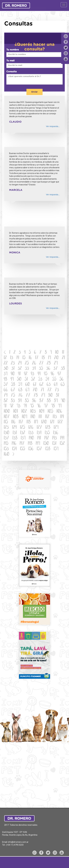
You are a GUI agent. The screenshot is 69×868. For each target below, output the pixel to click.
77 (28, 396)
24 (20, 363)
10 (57, 353)
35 (41, 369)
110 (33, 417)
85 (27, 401)
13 (12, 358)
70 (35, 390)
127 (39, 428)
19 (49, 358)
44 (39, 374)
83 (13, 401)
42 (26, 374)
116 (13, 422)
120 (44, 422)
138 (15, 438)
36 (48, 369)
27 (41, 363)
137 (6, 438)
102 (24, 412)
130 (7, 433)
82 (6, 401)
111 (40, 417)
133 (31, 433)
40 (13, 374)
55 (54, 380)
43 (32, 374)
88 (49, 401)
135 (47, 433)
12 (5, 358)
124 (14, 428)
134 (39, 433)
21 (63, 358)
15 (24, 358)
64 (56, 385)
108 (16, 417)
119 (36, 422)
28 (49, 363)
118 (29, 422)
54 (47, 380)
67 (13, 390)
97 (46, 406)
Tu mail (10, 61)
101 (16, 412)
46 (52, 374)
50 (19, 380)
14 (18, 358)
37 (56, 369)
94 (25, 406)
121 (52, 422)
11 (63, 353)
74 (6, 396)
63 (49, 385)
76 (20, 396)
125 (22, 428)
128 (48, 428)
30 (6, 369)
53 (40, 380)
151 (54, 444)
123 (6, 428)
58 (13, 385)
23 (13, 363)
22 (6, 363)
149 (38, 444)
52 (33, 380)
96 (39, 406)
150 (46, 444)
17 (37, 358)
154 (14, 449)
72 (49, 390)
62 (41, 385)
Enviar (34, 92)
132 (23, 433)
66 (6, 390)
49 (12, 380)
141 (39, 438)
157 (39, 449)
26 (34, 363)
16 (30, 358)
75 (13, 396)
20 (56, 358)
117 (21, 422)
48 (5, 380)
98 (53, 406)
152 (62, 444)
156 (31, 449)
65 (63, 385)
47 (59, 374)
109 (24, 417)
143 (55, 438)
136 (56, 433)
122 (60, 422)
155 (22, 449)
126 (31, 428)
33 (27, 369)
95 (32, 406)
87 (41, 401)
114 (62, 417)
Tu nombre (13, 50)
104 (42, 412)
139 (23, 438)
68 (20, 390)
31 (13, 369)
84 (20, 401)
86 (34, 401)
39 (6, 374)
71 (42, 390)
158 (48, 449)
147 (22, 444)
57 (6, 385)
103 (33, 412)
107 (7, 417)
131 (15, 433)
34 (34, 369)
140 (31, 438)
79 (43, 396)
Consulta (11, 72)
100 (7, 412)
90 (63, 401)
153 (6, 449)
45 (46, 374)
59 (20, 385)
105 (50, 412)
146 (14, 444)
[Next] (13, 455)
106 (59, 412)
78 (36, 396)
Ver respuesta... (53, 126)
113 (55, 417)
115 (6, 422)
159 (56, 449)
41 (19, 374)
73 (57, 390)
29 (56, 363)
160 (7, 455)
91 (5, 406)
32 (20, 369)
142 (47, 438)
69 (27, 390)
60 (28, 385)
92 (12, 406)
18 (43, 358)
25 (27, 363)
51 (26, 380)
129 (56, 428)
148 (30, 444)
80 (50, 396)
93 (19, 406)
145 (6, 444)
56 (62, 380)
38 (63, 369)
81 (58, 396)
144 (62, 438)
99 (60, 406)
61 (35, 385)
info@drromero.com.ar (18, 842)
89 (56, 401)
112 (47, 417)
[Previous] (5, 353)
